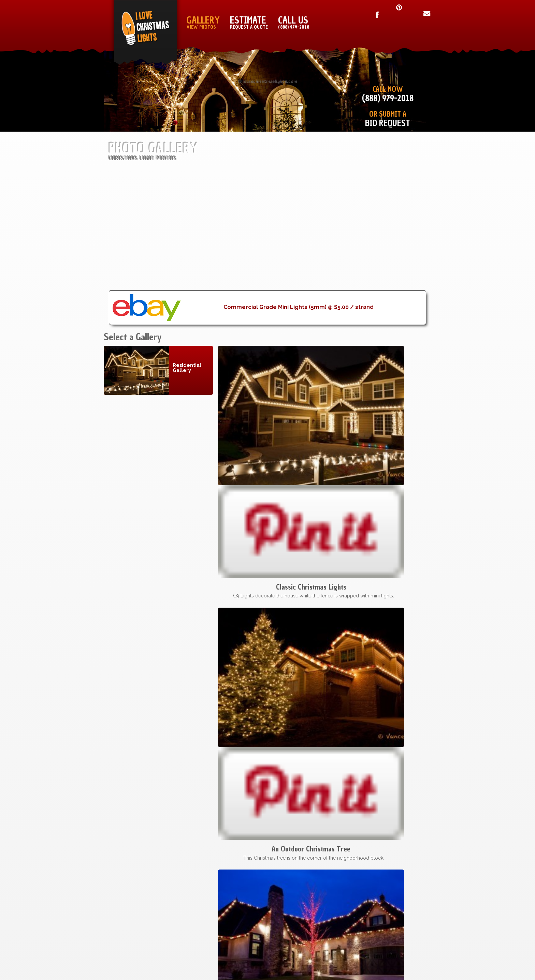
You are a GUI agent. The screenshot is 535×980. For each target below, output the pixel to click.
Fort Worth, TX (240, 884)
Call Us (294, 22)
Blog (337, 912)
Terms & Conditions (397, 875)
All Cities (249, 922)
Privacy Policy (405, 894)
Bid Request (388, 123)
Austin (253, 894)
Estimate (249, 22)
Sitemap (333, 884)
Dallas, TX (248, 875)
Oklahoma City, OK (236, 903)
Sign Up (334, 894)
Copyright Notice (400, 884)
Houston (249, 912)
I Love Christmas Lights (174, 948)
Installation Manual (314, 875)
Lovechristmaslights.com (251, 948)
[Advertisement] (267, 242)
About (335, 903)
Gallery (203, 22)
